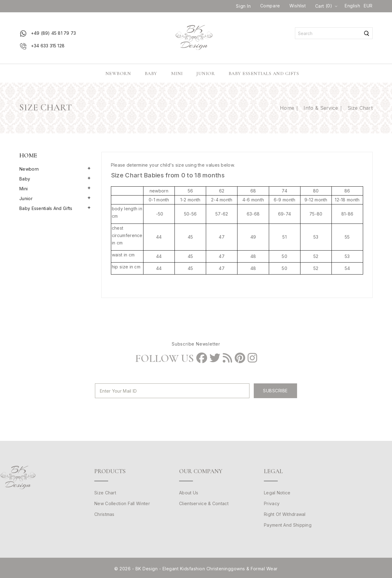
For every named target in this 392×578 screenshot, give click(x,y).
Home (28, 156)
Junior (206, 73)
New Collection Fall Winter (122, 503)
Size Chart (105, 493)
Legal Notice (277, 493)
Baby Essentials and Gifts (264, 73)
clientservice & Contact (204, 503)
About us (189, 493)
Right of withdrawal (285, 514)
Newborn (118, 73)
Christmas (104, 514)
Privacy (272, 503)
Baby (151, 73)
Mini (177, 73)
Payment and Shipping (288, 525)
